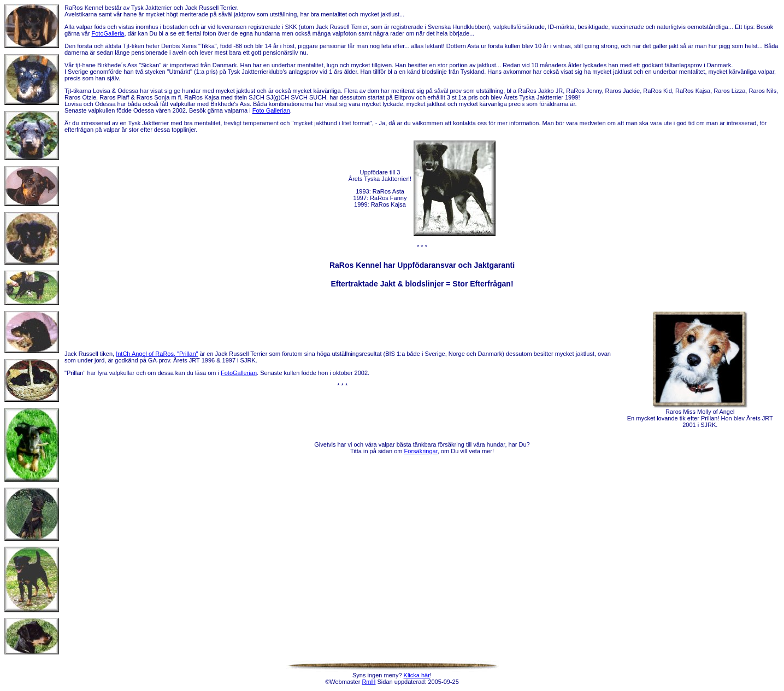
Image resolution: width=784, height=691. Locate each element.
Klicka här (417, 675)
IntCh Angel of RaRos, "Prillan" (157, 354)
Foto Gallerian (271, 110)
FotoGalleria (108, 33)
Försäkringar (421, 451)
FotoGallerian (239, 373)
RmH (369, 682)
